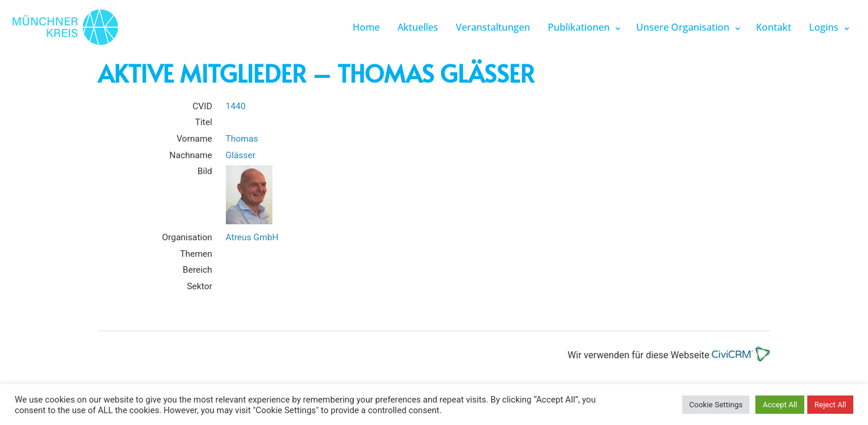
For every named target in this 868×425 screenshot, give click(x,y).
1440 (236, 106)
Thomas (242, 139)
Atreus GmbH (252, 237)
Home (366, 27)
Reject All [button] (830, 405)
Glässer (241, 155)
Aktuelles (418, 27)
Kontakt (774, 27)
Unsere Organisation (683, 27)
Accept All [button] (780, 405)
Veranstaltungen (493, 27)
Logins (824, 27)
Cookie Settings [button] (716, 405)
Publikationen (579, 27)
